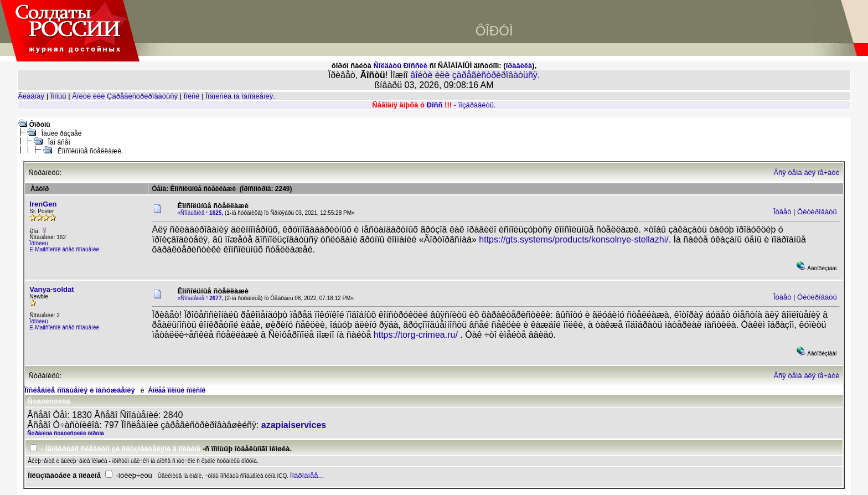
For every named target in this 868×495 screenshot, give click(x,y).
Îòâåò (782, 212)
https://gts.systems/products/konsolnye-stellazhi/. (575, 239)
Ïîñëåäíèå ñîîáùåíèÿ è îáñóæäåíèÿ (79, 390)
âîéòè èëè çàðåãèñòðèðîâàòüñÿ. (475, 75)
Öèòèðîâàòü (817, 212)
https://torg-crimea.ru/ (416, 335)
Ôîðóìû (40, 125)
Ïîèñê (192, 96)
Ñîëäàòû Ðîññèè (401, 66)
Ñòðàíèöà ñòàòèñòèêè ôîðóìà (65, 433)
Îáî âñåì (59, 142)
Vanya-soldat (51, 289)
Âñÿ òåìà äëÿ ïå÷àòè (806, 172)
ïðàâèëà (519, 66)
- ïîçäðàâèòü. (475, 105)
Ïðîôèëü (38, 243)
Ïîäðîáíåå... (307, 475)
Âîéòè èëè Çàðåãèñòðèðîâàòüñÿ (125, 96)
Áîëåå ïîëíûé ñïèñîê (177, 390)
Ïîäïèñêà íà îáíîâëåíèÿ (239, 96)
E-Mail (37, 249)
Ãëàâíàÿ (31, 96)
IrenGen (43, 204)
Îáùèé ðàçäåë (62, 133)
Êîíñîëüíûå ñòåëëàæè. (91, 151)
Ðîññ (435, 105)
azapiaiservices (294, 425)
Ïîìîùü (58, 96)
